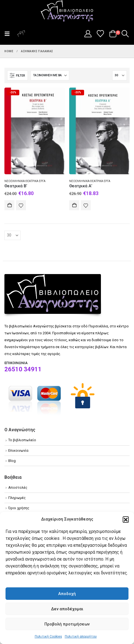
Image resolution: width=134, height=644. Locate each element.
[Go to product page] (35, 131)
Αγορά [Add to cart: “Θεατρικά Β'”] (9, 205)
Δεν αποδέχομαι (67, 609)
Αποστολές (18, 487)
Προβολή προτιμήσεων (67, 624)
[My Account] (88, 34)
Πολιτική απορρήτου (81, 637)
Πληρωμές (17, 498)
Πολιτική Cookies (48, 637)
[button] (126, 519)
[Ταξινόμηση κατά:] (50, 75)
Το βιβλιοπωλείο (22, 440)
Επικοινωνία (18, 450)
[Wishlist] (101, 34)
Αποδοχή (67, 594)
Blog (12, 461)
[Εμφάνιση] (120, 75)
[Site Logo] (67, 11)
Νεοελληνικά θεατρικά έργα (25, 181)
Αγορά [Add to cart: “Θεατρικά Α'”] (74, 205)
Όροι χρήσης (19, 508)
